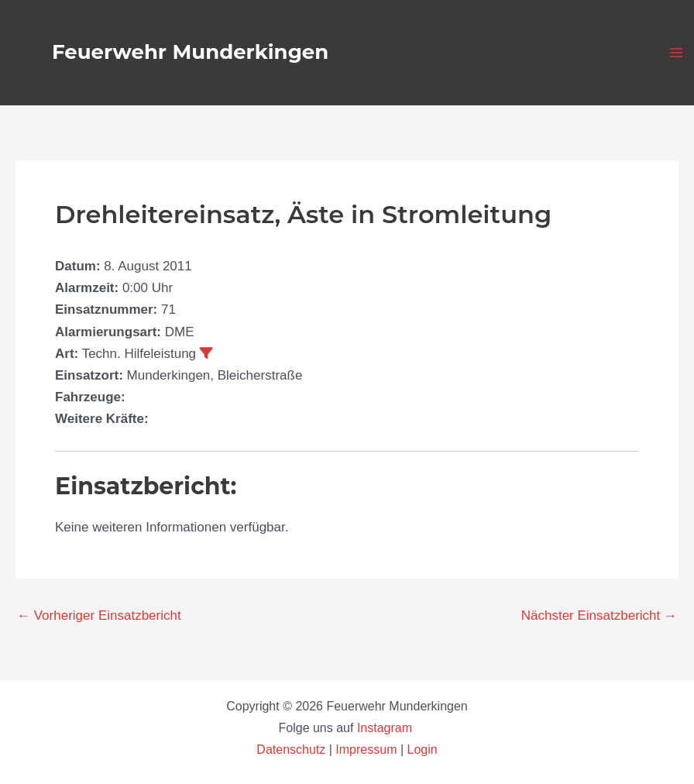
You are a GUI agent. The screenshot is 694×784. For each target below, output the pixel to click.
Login (423, 750)
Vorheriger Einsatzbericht (99, 616)
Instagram (387, 728)
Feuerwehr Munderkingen (190, 52)
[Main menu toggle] (677, 53)
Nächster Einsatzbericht (599, 616)
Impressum (366, 750)
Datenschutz (292, 750)
